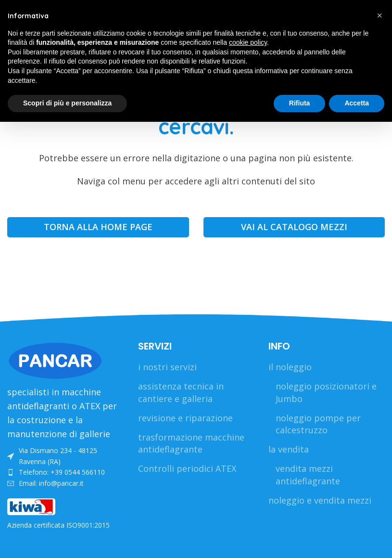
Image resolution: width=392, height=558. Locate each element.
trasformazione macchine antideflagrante (191, 443)
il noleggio (290, 367)
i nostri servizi (167, 367)
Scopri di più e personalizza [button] (67, 103)
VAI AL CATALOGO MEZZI (294, 227)
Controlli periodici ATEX (187, 468)
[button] (379, 15)
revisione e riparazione (185, 418)
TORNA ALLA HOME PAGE (98, 227)
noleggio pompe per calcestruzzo (318, 424)
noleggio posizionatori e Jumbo (326, 392)
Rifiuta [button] (300, 103)
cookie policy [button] (248, 42)
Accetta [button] (357, 103)
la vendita (289, 449)
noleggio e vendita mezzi (320, 500)
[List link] (65, 456)
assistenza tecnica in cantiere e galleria (181, 392)
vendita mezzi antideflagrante (308, 474)
